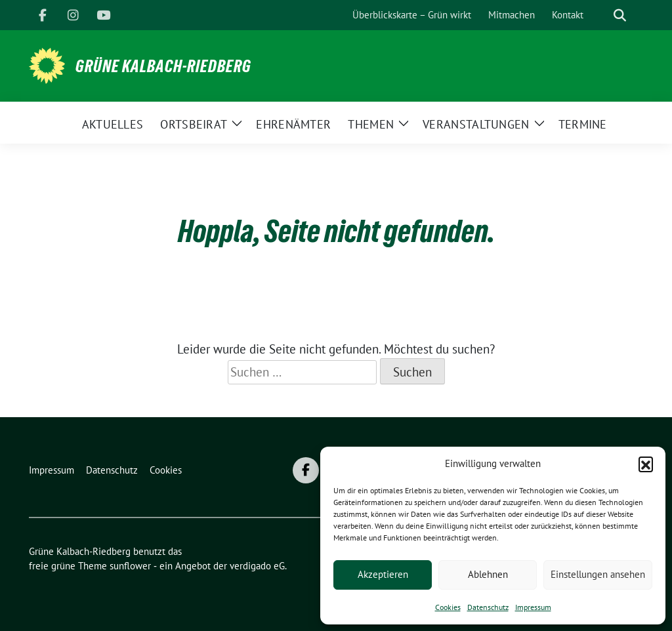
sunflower (130, 566)
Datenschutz (488, 607)
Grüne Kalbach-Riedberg (163, 66)
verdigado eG (257, 566)
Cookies (448, 607)
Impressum (533, 607)
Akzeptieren (383, 574)
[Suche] (601, 15)
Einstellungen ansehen (598, 574)
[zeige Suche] (620, 15)
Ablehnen (488, 574)
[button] (646, 464)
